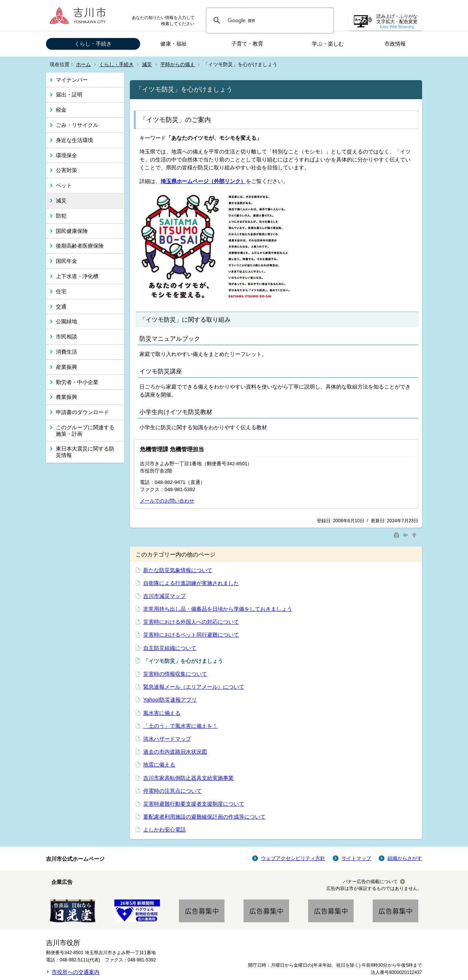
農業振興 (66, 397)
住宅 (61, 291)
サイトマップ (356, 858)
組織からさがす (405, 858)
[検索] (269, 21)
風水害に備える (162, 713)
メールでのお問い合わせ (167, 501)
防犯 (61, 216)
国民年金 (66, 261)
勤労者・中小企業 (77, 382)
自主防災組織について (170, 648)
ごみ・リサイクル (77, 125)
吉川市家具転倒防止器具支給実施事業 (188, 778)
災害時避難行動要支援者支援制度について (194, 804)
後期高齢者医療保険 (80, 246)
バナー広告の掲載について (370, 882)
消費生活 (66, 352)
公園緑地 (66, 321)
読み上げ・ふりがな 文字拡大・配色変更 (397, 21)
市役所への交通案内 (76, 972)
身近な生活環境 (74, 140)
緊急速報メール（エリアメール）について (194, 687)
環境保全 (66, 155)
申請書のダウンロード (82, 412)
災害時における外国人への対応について (191, 622)
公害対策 (66, 170)
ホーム (83, 64)
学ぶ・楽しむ (328, 44)
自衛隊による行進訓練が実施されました (191, 583)
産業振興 (66, 367)
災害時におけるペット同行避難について (191, 635)
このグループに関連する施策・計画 (85, 431)
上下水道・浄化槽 (77, 276)
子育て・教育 (247, 44)
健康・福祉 (174, 44)
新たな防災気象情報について (178, 570)
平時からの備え (178, 64)
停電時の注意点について (172, 791)
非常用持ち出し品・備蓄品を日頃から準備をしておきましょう (218, 609)
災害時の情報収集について (175, 674)
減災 (147, 64)
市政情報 (395, 44)
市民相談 (66, 337)
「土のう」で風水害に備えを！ (180, 726)
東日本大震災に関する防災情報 (85, 452)
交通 (61, 307)
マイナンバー (72, 80)
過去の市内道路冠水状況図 (175, 752)
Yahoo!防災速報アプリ (170, 700)
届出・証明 (69, 95)
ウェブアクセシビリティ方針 (293, 858)
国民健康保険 (72, 231)
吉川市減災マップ (164, 596)
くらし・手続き (93, 44)
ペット (64, 185)
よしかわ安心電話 (164, 830)
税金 (61, 110)
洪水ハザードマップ (167, 739)
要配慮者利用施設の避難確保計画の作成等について (204, 817)
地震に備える (159, 765)
